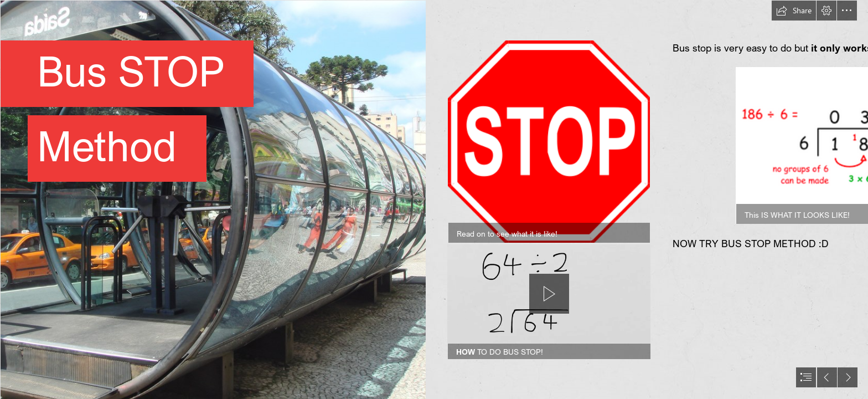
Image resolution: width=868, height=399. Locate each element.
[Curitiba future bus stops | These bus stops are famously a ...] (213, 199)
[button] (794, 11)
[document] (434, 199)
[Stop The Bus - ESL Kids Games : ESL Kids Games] (549, 142)
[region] (549, 302)
